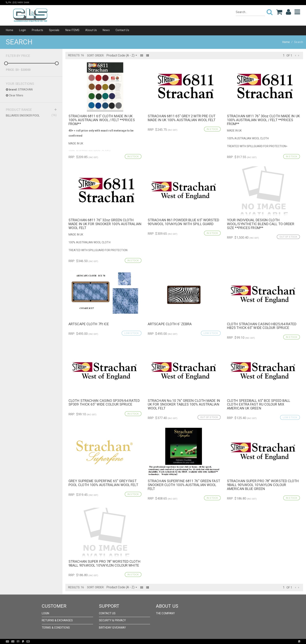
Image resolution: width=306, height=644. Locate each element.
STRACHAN (19, 90)
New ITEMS (72, 30)
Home (10, 30)
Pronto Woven (161, 641)
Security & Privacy (113, 620)
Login (23, 30)
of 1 (289, 56)
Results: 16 (76, 55)
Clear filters (15, 95)
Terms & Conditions (56, 628)
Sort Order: (96, 56)
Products (37, 30)
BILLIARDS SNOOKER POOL (31, 115)
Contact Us (122, 30)
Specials (54, 30)
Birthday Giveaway (113, 628)
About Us (91, 30)
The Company (165, 613)
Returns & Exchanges (57, 620)
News (106, 30)
